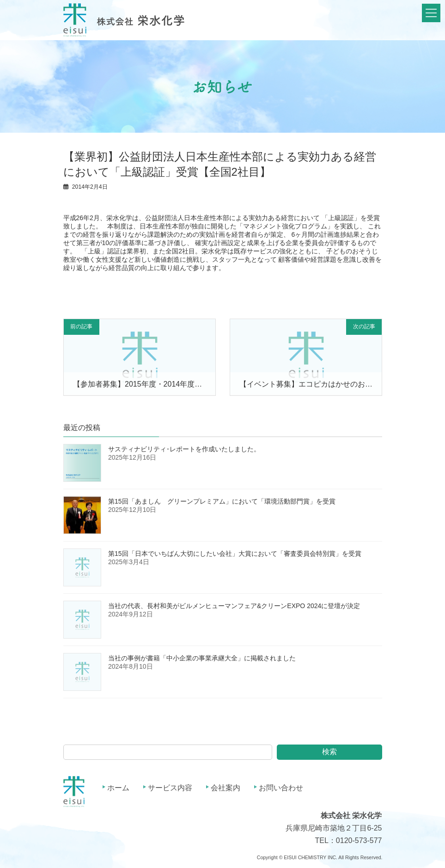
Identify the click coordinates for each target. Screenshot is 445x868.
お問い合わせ (281, 788)
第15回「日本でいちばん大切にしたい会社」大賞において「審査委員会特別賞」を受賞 (235, 554)
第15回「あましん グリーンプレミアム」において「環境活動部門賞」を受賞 (222, 501)
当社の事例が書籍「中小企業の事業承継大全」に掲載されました (202, 658)
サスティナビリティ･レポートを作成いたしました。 (184, 449)
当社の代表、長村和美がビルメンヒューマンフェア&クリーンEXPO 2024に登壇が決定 (234, 606)
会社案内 (226, 788)
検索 (329, 752)
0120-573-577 (359, 840)
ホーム (118, 788)
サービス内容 (170, 788)
